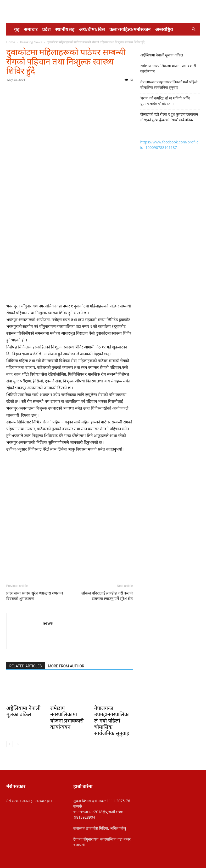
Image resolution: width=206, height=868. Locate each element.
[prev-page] (10, 744)
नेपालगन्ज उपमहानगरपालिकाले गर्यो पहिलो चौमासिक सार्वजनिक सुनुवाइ (112, 721)
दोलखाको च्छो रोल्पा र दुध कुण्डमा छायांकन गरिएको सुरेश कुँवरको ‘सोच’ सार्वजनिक (169, 117)
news (48, 623)
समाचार (31, 29)
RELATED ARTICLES (26, 666)
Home (11, 42)
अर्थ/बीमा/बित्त (92, 29)
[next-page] (18, 744)
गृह (17, 29)
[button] (194, 29)
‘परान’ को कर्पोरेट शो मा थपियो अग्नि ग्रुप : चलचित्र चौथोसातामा (165, 101)
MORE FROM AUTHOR (66, 666)
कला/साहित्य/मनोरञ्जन (130, 29)
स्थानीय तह (65, 29)
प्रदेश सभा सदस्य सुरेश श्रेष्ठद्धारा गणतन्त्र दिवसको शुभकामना (35, 596)
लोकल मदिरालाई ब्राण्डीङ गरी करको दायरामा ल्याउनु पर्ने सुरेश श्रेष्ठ (107, 596)
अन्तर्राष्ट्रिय (164, 29)
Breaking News (31, 42)
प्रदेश (46, 29)
